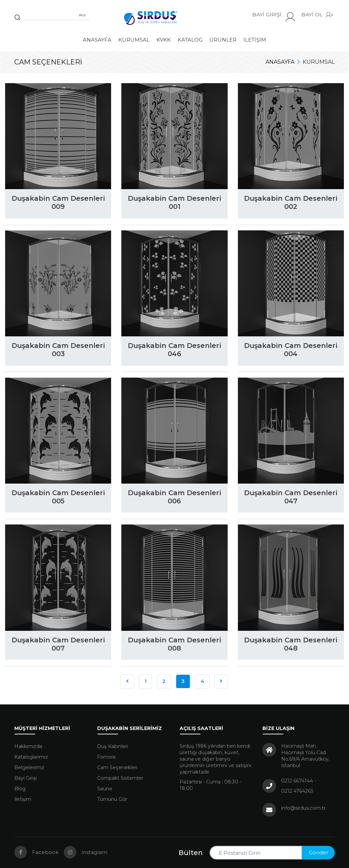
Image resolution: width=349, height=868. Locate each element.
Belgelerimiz (29, 767)
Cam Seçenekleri (117, 767)
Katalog (190, 40)
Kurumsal (134, 40)
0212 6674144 (297, 781)
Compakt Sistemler (120, 778)
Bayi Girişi (26, 778)
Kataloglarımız (31, 757)
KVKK (164, 40)
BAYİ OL (317, 15)
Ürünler (223, 40)
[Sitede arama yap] (57, 15)
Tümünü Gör (112, 799)
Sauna (104, 789)
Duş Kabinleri (113, 746)
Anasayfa (97, 40)
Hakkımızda (28, 746)
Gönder (318, 852)
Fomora (106, 757)
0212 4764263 (297, 791)
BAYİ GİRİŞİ (274, 17)
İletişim (255, 40)
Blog (20, 789)
